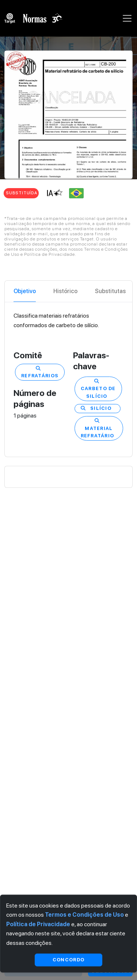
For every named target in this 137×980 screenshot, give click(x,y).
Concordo (68, 960)
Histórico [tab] (65, 291)
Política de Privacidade (38, 924)
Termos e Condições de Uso (84, 915)
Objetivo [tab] (25, 291)
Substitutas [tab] (110, 291)
